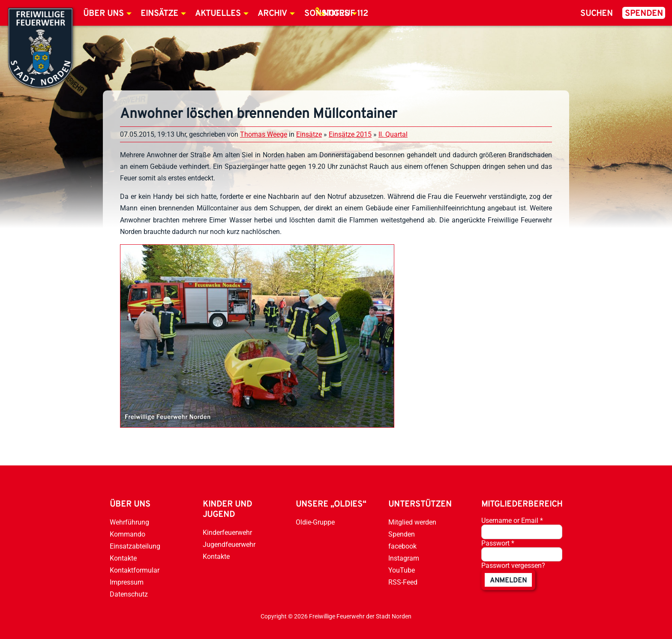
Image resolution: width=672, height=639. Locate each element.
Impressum (127, 582)
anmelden (508, 581)
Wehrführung (129, 522)
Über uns (103, 14)
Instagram (404, 558)
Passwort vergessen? (513, 565)
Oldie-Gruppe (315, 522)
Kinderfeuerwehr (227, 532)
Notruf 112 (345, 14)
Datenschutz (129, 594)
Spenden (644, 14)
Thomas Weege (264, 134)
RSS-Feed (403, 582)
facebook (402, 546)
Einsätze (159, 14)
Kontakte (123, 558)
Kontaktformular (135, 570)
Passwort (498, 543)
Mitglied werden (412, 522)
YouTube (402, 570)
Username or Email (512, 520)
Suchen (597, 14)
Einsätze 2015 (350, 134)
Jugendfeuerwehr (229, 544)
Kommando (127, 534)
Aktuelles (218, 14)
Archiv (272, 14)
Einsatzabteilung (135, 546)
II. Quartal (393, 134)
